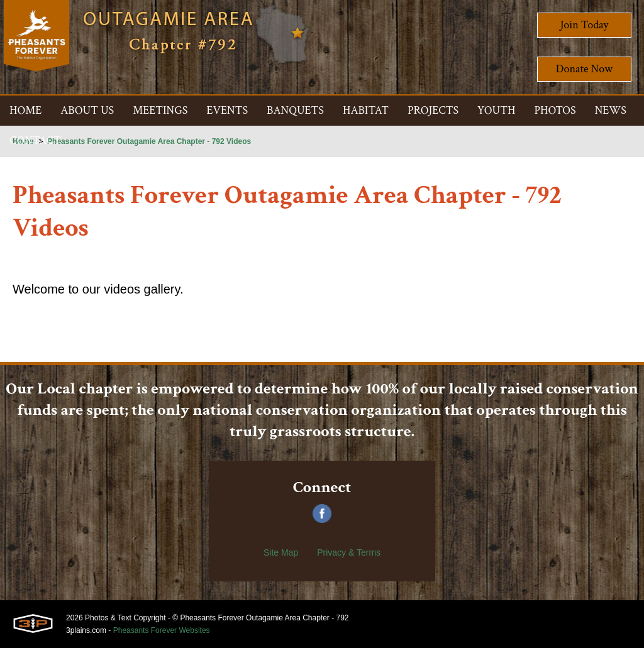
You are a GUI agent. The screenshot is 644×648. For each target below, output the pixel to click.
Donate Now (584, 69)
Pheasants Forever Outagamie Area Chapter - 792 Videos (149, 141)
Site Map (281, 552)
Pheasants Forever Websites (162, 630)
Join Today (585, 25)
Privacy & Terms (349, 552)
